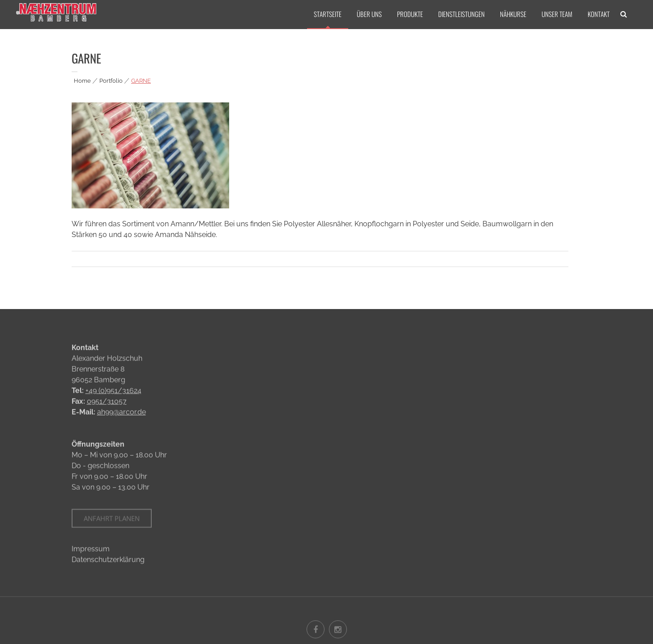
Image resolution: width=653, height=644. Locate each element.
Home (82, 81)
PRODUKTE (410, 14)
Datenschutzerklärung (108, 561)
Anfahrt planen (112, 521)
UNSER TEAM (557, 14)
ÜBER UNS (369, 14)
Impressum (91, 550)
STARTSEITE (328, 14)
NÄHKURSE (513, 14)
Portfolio (111, 81)
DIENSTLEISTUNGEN (461, 14)
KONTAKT (599, 14)
